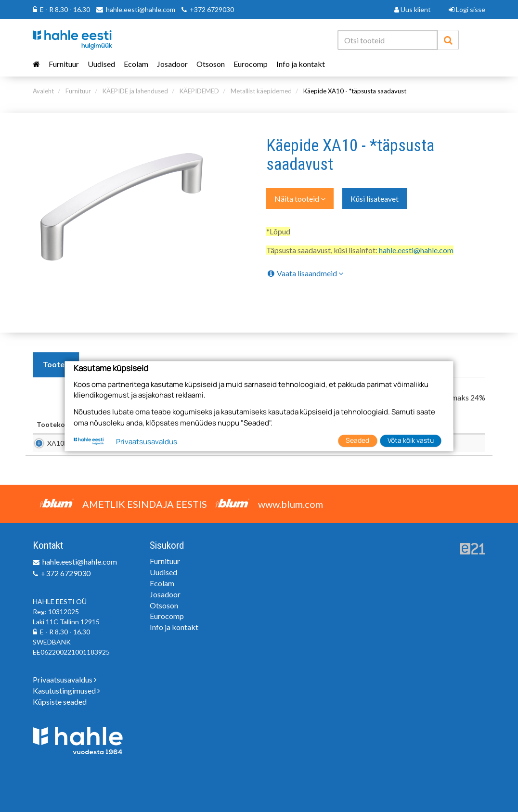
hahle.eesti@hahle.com (141, 9)
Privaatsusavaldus (65, 679)
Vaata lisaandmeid (305, 273)
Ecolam (136, 64)
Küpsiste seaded (60, 702)
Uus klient (413, 9)
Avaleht (43, 91)
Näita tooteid (300, 199)
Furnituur (64, 64)
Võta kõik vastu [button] (411, 440)
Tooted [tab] (56, 364)
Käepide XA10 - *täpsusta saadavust (355, 91)
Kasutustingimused (66, 690)
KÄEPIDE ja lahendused (135, 91)
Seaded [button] (357, 440)
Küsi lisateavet (375, 199)
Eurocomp (251, 64)
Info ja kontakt (301, 64)
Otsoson (211, 64)
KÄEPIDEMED (199, 91)
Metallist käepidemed (261, 91)
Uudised (101, 64)
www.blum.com (291, 504)
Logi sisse (467, 9)
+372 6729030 (212, 9)
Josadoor (172, 64)
